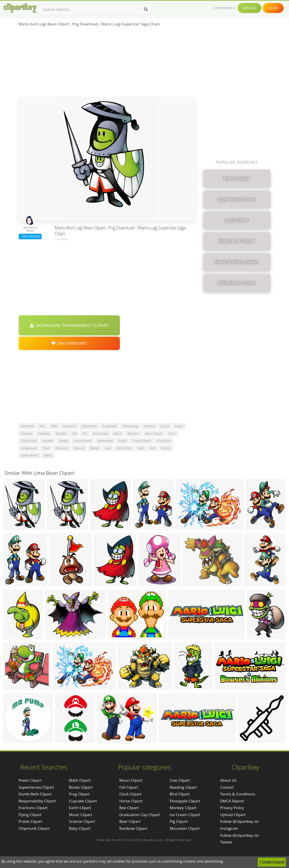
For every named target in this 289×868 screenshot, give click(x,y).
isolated (48, 441)
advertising (105, 441)
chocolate (164, 441)
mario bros (124, 448)
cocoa (165, 426)
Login (273, 8)
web (54, 426)
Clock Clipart (130, 794)
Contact (227, 787)
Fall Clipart (129, 787)
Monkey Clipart (183, 808)
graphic (61, 433)
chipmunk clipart (34, 828)
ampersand (29, 448)
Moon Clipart (131, 780)
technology (130, 426)
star (42, 426)
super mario (29, 455)
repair (95, 448)
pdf (85, 433)
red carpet (100, 433)
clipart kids (29, 441)
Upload (249, 8)
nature (166, 448)
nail (152, 448)
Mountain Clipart (185, 828)
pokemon (62, 448)
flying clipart (30, 815)
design (64, 441)
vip (74, 433)
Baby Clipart (80, 828)
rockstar (133, 433)
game (123, 441)
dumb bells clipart (35, 794)
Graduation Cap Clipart (140, 815)
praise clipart (30, 821)
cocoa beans (83, 441)
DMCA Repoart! (69, 343)
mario (118, 433)
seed (141, 448)
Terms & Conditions (238, 794)
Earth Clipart (80, 808)
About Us (228, 780)
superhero (110, 426)
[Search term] (96, 9)
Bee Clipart (129, 808)
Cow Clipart (180, 780)
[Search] (146, 9)
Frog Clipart (79, 794)
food (46, 448)
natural (79, 448)
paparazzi (69, 426)
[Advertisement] (107, 63)
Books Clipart (81, 787)
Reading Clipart (183, 787)
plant (172, 433)
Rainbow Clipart (133, 828)
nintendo (28, 426)
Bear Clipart (130, 821)
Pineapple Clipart (185, 801)
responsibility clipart (37, 801)
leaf (108, 448)
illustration (89, 426)
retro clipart (154, 433)
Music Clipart (81, 815)
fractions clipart (33, 808)
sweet (48, 455)
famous (150, 426)
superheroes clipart (36, 787)
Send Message (30, 236)
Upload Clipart (233, 815)
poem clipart (30, 780)
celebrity (44, 433)
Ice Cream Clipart (185, 815)
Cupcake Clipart (83, 801)
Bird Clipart (180, 794)
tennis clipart (142, 441)
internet (27, 433)
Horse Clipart (131, 801)
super (179, 426)
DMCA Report (232, 801)
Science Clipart (82, 821)
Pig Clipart (179, 821)
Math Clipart (80, 780)
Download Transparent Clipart (69, 325)
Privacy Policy (232, 808)
